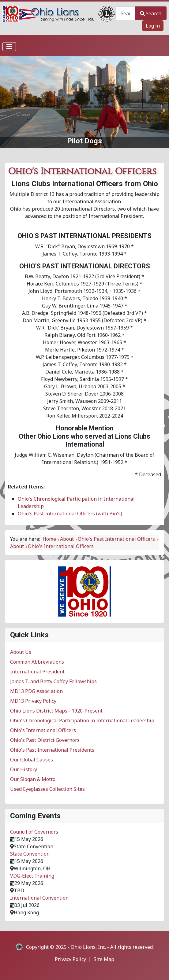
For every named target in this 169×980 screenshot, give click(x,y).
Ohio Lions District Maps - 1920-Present (56, 711)
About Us (21, 652)
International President (37, 672)
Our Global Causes (32, 760)
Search (151, 13)
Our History (24, 769)
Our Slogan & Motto (33, 779)
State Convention (30, 854)
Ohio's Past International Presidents (52, 750)
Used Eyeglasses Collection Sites (47, 789)
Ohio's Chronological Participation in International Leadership (82, 720)
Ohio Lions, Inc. (88, 947)
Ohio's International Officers (43, 730)
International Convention (39, 898)
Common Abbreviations (37, 662)
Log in (153, 26)
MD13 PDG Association (36, 691)
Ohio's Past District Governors (45, 740)
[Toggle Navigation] (9, 47)
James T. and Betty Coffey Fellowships (53, 681)
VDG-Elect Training (32, 876)
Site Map (104, 959)
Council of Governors (34, 832)
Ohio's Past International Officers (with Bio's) (70, 514)
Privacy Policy (70, 959)
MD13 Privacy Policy (33, 701)
